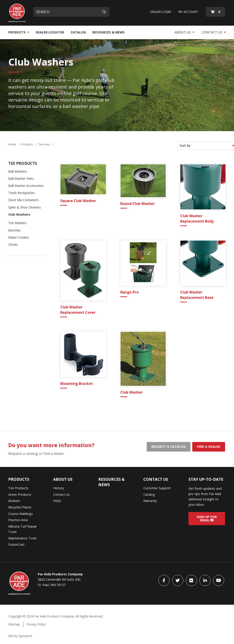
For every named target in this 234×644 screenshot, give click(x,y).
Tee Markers (17, 223)
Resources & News (109, 32)
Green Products (20, 494)
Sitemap (14, 624)
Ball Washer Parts (21, 179)
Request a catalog (168, 447)
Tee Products (23, 163)
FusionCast (16, 544)
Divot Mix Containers (23, 200)
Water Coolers (19, 237)
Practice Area (18, 520)
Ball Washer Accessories (26, 186)
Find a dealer (209, 447)
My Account (188, 12)
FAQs (57, 501)
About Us (185, 32)
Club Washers (19, 214)
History (58, 488)
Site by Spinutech (20, 636)
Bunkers (14, 501)
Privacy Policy (36, 624)
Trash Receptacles (22, 193)
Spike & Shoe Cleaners (25, 207)
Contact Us (214, 32)
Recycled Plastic (20, 507)
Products (19, 32)
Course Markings (21, 514)
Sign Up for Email (207, 518)
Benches (15, 230)
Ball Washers (18, 171)
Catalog (78, 32)
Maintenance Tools (22, 538)
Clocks (13, 245)
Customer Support (157, 488)
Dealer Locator (50, 32)
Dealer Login (161, 12)
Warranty (150, 501)
